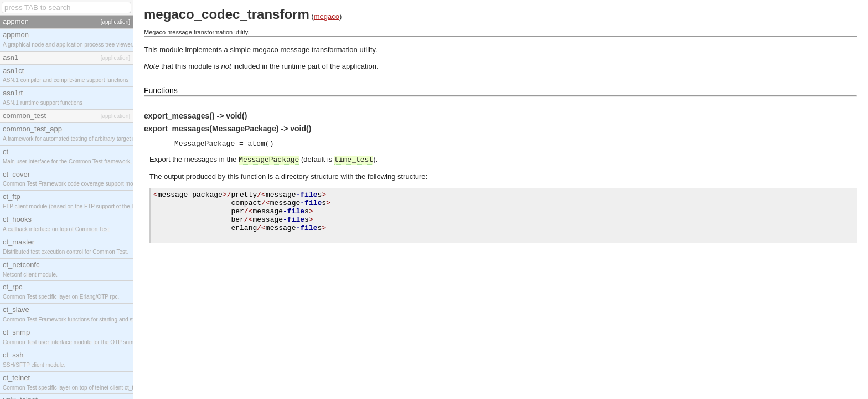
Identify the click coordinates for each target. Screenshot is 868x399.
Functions (161, 90)
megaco (327, 16)
